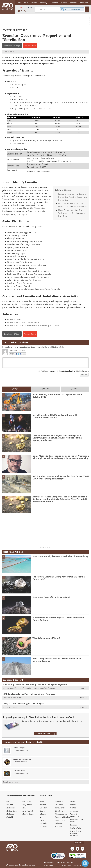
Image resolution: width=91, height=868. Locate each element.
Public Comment (48, 371)
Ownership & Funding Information (75, 833)
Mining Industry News (22, 759)
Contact (73, 808)
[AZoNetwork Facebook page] (22, 11)
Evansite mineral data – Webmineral (23, 322)
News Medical (27, 811)
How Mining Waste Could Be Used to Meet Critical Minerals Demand (57, 660)
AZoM (8, 802)
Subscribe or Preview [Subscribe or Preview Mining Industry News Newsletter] (20, 762)
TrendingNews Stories (16, 389)
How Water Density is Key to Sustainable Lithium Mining (60, 556)
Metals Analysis (19, 748)
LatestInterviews (75, 389)
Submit (84, 375)
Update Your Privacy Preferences (20, 865)
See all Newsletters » (11, 782)
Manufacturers (61, 814)
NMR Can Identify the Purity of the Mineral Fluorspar (29, 694)
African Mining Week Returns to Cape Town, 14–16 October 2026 (57, 396)
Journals (43, 823)
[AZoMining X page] (25, 11)
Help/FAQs (59, 823)
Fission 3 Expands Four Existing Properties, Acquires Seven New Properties (73, 197)
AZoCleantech (11, 811)
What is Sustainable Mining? (46, 638)
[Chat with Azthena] (85, 863)
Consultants (60, 808)
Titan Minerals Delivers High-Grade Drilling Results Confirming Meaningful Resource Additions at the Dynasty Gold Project (57, 438)
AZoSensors (26, 802)
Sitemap (74, 825)
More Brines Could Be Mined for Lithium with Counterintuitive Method (55, 416)
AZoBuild (9, 817)
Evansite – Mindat (15, 320)
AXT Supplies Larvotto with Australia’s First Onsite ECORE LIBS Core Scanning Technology (61, 477)
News (42, 802)
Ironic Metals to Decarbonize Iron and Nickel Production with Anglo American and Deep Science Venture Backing (61, 457)
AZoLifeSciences (28, 814)
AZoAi (24, 808)
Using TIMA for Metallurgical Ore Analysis (23, 704)
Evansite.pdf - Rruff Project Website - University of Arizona (33, 325)
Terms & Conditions (75, 815)
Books (42, 811)
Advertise (74, 811)
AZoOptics (10, 814)
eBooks (43, 814)
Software (44, 826)
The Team (59, 826)
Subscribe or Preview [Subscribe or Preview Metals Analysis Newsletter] (20, 750)
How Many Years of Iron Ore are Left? (51, 597)
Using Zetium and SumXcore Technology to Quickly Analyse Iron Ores (72, 213)
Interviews (59, 802)
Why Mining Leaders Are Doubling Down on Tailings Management (35, 684)
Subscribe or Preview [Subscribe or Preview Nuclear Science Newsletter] (20, 773)
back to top (79, 842)
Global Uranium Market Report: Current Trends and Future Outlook (58, 619)
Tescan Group (12, 707)
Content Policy (76, 828)
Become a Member (63, 817)
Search (73, 805)
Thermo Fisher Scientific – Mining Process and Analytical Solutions (31, 688)
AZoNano (9, 805)
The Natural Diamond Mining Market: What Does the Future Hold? (59, 578)
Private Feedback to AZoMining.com (74, 371)
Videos (43, 817)
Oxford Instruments (14, 698)
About (73, 802)
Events (43, 820)
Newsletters (60, 820)
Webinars (59, 805)
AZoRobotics (11, 808)
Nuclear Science (19, 771)
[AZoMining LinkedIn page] (19, 11)
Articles (43, 805)
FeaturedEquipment (46, 389)
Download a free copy (45, 733)
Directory (43, 3)
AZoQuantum (27, 805)
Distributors (60, 811)
